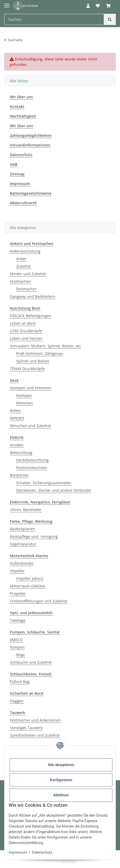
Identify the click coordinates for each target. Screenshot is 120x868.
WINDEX (17, 418)
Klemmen (25, 403)
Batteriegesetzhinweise (31, 193)
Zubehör (24, 266)
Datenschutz (42, 852)
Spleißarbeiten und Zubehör (35, 735)
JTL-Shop (69, 861)
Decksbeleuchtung (32, 460)
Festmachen (21, 281)
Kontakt (17, 106)
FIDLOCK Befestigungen (31, 316)
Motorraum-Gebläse (28, 586)
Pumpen (17, 647)
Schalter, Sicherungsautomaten (44, 483)
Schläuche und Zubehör (31, 662)
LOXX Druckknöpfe (26, 331)
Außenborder (22, 563)
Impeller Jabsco (30, 578)
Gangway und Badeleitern (33, 296)
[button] (88, 6)
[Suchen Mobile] (54, 19)
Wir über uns (21, 97)
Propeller (18, 593)
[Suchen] (110, 19)
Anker (21, 259)
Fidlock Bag (20, 682)
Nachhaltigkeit (23, 116)
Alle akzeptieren (61, 765)
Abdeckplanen (22, 529)
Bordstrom (19, 475)
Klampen (24, 395)
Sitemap (17, 174)
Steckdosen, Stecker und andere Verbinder (54, 490)
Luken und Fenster (26, 338)
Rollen (15, 411)
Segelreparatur (23, 544)
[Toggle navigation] (7, 3)
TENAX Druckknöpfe (27, 369)
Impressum (18, 852)
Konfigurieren (61, 780)
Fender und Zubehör (28, 274)
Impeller (17, 571)
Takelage (18, 620)
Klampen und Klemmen (31, 388)
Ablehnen (61, 795)
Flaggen (17, 701)
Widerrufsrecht (23, 203)
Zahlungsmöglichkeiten (31, 135)
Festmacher (26, 289)
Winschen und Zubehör (31, 426)
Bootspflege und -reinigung (34, 536)
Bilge (21, 655)
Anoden (17, 445)
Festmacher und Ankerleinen (35, 720)
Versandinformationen (30, 145)
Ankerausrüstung (25, 251)
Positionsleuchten (32, 468)
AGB (14, 164)
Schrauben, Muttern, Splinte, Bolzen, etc (45, 346)
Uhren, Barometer (26, 510)
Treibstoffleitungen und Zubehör (39, 601)
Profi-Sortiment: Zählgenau (40, 353)
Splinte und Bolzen (33, 361)
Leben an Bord (23, 323)
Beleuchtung (21, 453)
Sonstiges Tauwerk (26, 728)
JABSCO (16, 640)
